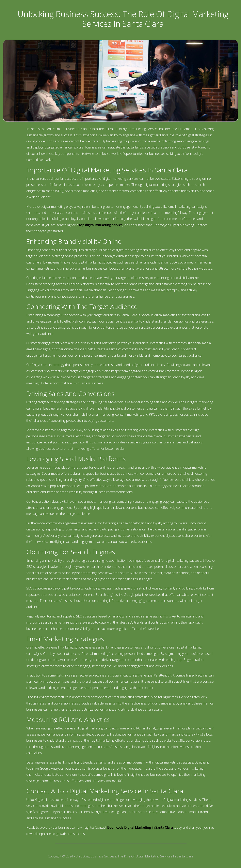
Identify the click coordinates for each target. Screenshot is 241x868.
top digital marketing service (101, 225)
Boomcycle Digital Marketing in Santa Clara (140, 827)
